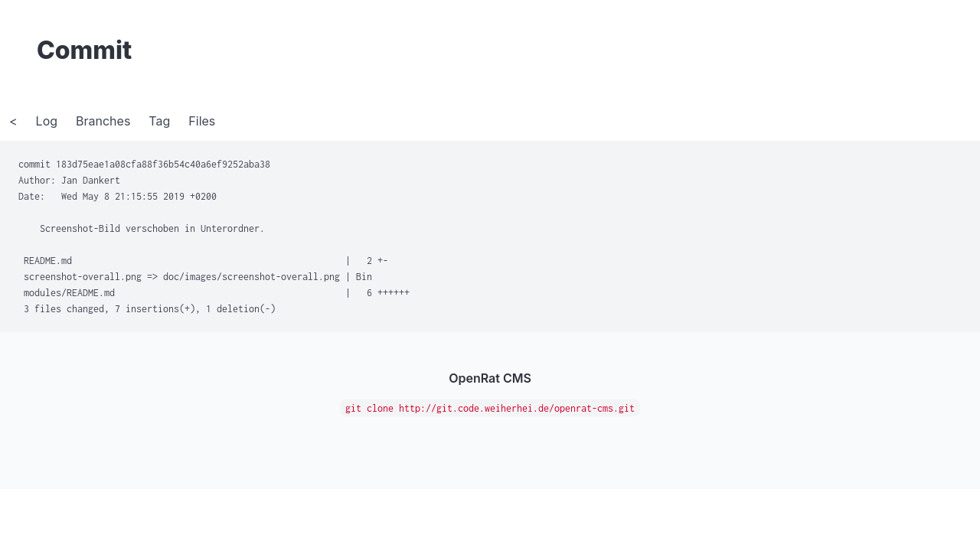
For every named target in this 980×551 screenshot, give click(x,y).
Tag (159, 121)
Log (47, 121)
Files (202, 121)
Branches (103, 121)
